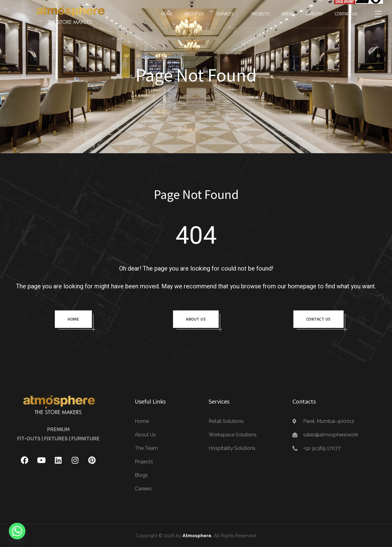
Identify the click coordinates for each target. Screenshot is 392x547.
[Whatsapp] (17, 531)
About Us (194, 14)
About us (196, 319)
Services (225, 14)
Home (167, 14)
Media (288, 14)
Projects (260, 14)
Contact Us (346, 14)
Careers (314, 14)
